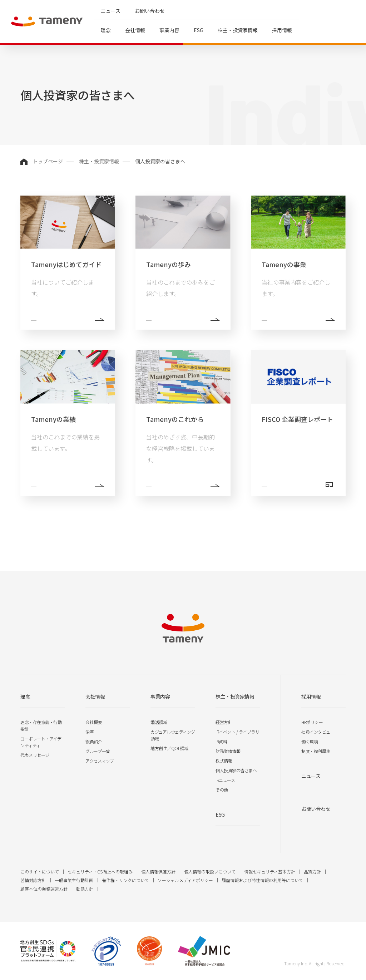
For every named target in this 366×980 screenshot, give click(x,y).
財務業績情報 (228, 751)
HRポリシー (312, 722)
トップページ (48, 161)
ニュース (111, 11)
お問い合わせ (150, 11)
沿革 (90, 732)
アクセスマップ (100, 761)
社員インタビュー (318, 732)
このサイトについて (40, 871)
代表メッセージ (35, 755)
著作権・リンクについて (125, 880)
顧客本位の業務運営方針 (44, 889)
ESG (199, 30)
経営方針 (224, 722)
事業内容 (169, 30)
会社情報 (135, 30)
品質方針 (312, 871)
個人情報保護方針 (158, 871)
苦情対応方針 (33, 880)
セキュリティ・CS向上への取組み (100, 871)
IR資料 (221, 741)
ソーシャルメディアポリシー (185, 880)
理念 (106, 30)
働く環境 (310, 741)
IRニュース (225, 780)
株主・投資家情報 (238, 30)
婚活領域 (159, 722)
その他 (222, 790)
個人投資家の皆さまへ (236, 770)
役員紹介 (94, 741)
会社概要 (94, 722)
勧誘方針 (85, 889)
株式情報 (224, 761)
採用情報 (282, 30)
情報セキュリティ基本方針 (270, 871)
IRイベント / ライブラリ (237, 732)
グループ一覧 (98, 751)
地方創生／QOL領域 (169, 748)
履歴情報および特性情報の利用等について (262, 880)
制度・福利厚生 (316, 751)
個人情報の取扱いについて (210, 871)
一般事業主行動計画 (74, 880)
